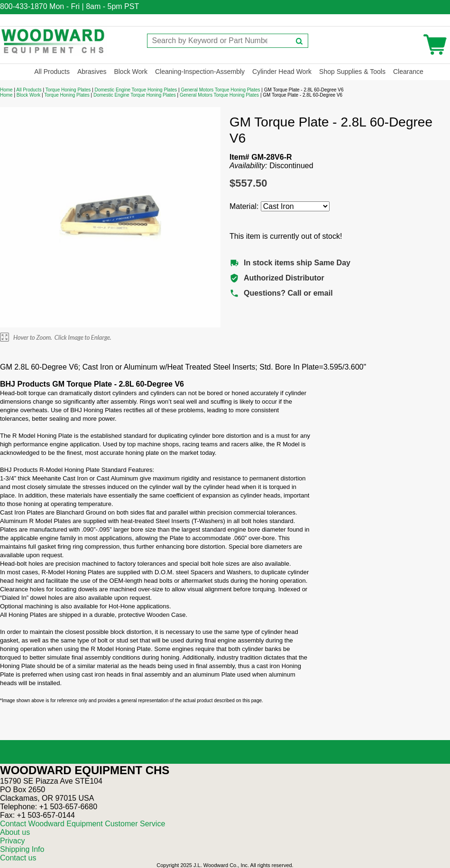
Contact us (18, 858)
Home (6, 90)
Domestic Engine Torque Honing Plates (136, 90)
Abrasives (92, 72)
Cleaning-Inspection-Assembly (200, 72)
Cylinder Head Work (282, 72)
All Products (52, 72)
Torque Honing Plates (68, 90)
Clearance (408, 72)
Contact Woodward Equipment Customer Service (83, 824)
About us (15, 832)
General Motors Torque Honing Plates (220, 90)
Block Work (131, 72)
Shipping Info (22, 849)
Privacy (12, 841)
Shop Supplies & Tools (352, 72)
